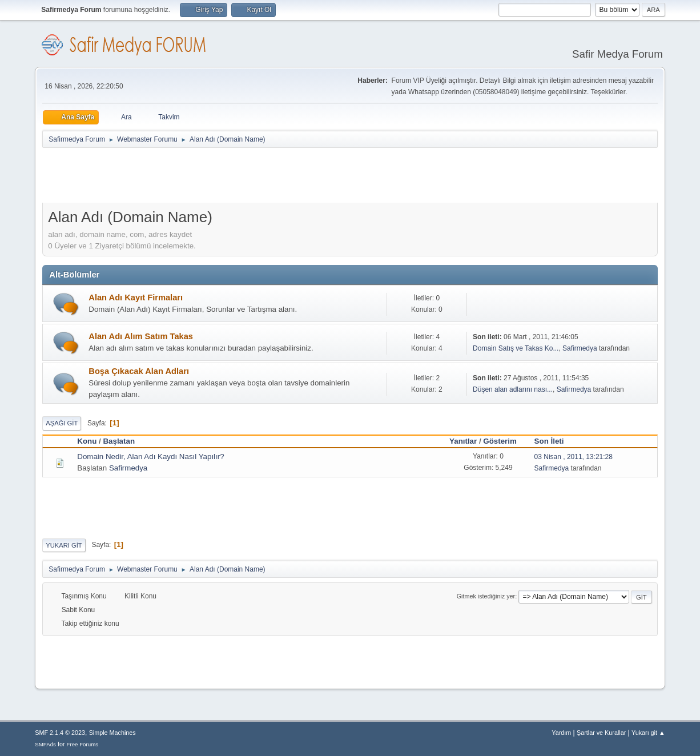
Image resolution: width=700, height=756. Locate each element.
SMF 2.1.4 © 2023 (60, 733)
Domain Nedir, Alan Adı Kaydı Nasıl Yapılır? (150, 457)
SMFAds (45, 744)
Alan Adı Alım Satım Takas (141, 336)
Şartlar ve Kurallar (601, 733)
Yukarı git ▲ (648, 733)
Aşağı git (62, 423)
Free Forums (83, 744)
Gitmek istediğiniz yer (486, 596)
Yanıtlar (463, 441)
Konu (87, 441)
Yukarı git (64, 545)
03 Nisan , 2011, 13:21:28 (574, 457)
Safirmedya (580, 348)
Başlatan (119, 441)
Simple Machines (112, 733)
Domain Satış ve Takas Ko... (516, 348)
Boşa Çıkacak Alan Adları (139, 371)
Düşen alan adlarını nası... (513, 389)
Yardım (561, 733)
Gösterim (505, 441)
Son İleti (549, 441)
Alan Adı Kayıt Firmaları (136, 297)
